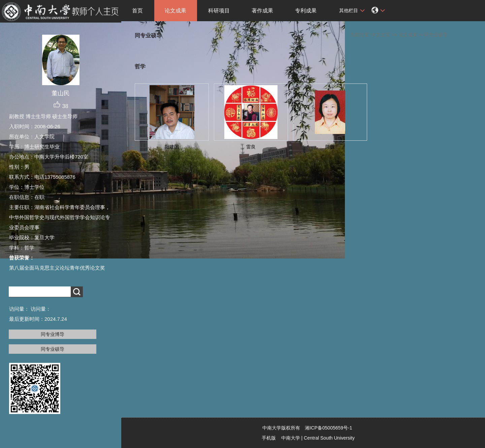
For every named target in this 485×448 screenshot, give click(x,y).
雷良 (251, 147)
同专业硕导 (53, 349)
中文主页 (381, 35)
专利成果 (306, 11)
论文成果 (175, 11)
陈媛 (330, 147)
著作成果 (262, 11)
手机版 (269, 438)
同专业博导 (53, 334)
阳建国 (172, 147)
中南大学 (291, 438)
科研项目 (219, 11)
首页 (137, 11)
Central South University (329, 438)
